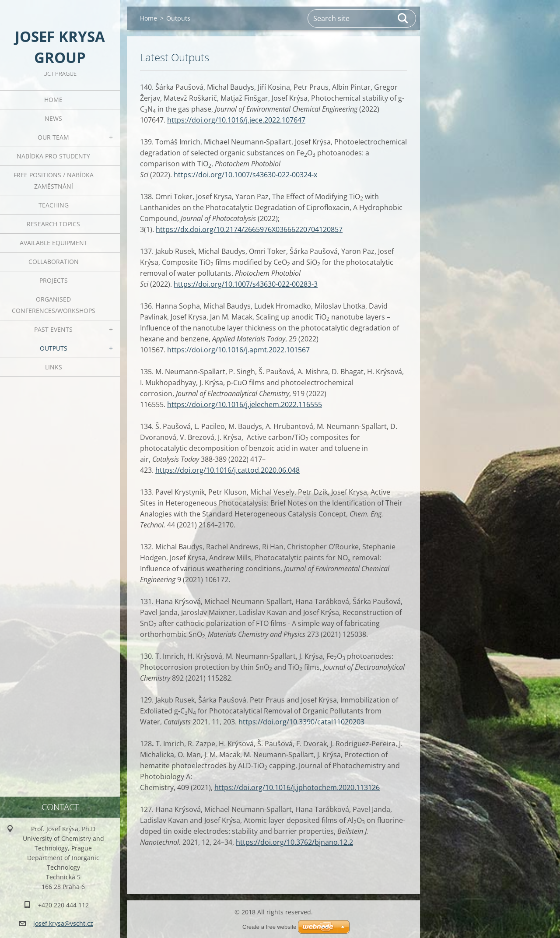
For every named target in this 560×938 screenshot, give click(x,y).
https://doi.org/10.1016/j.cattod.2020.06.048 (227, 470)
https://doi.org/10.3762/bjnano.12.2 (294, 842)
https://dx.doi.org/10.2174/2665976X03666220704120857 (249, 229)
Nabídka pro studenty (53, 156)
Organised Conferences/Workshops (54, 305)
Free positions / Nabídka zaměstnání (54, 181)
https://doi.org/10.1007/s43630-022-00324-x (245, 175)
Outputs (54, 348)
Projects (54, 280)
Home (53, 100)
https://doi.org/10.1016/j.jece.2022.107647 (236, 120)
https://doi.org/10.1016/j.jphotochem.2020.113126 (297, 787)
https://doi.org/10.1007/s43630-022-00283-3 (246, 284)
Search (403, 18)
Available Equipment (54, 243)
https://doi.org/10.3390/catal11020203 (301, 722)
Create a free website (269, 927)
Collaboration (54, 262)
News (53, 118)
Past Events (53, 329)
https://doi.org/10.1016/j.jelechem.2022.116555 (245, 404)
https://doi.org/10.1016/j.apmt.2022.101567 (238, 350)
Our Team (53, 137)
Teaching (54, 205)
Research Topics (53, 224)
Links (54, 367)
